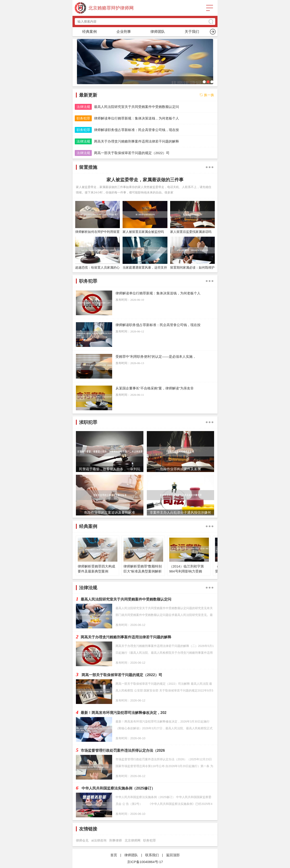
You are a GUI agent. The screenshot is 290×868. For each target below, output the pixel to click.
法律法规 (83, 107)
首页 (89, 32)
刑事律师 (116, 840)
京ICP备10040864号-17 (145, 862)
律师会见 (82, 840)
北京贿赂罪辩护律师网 (111, 8)
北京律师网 (133, 840)
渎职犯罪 (192, 32)
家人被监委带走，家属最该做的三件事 (145, 180)
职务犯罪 (124, 32)
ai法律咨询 (99, 840)
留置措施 (158, 32)
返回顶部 (173, 855)
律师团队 (131, 855)
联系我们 (152, 855)
